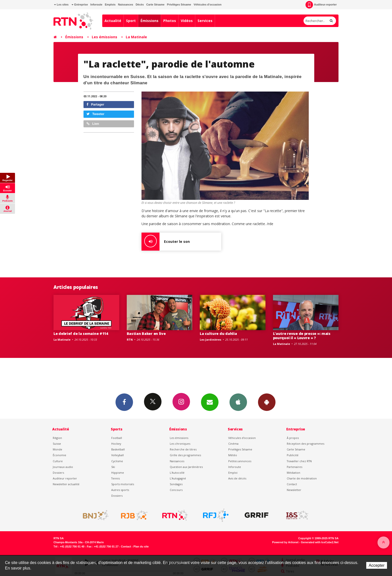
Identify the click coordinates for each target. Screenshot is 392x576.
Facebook (124, 402)
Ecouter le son (166, 242)
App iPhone (238, 402)
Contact (292, 484)
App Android (267, 402)
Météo (233, 455)
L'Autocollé (177, 473)
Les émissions (104, 37)
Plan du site (141, 546)
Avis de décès (237, 478)
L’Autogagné (178, 478)
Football (117, 438)
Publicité (293, 455)
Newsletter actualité (66, 484)
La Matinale (136, 37)
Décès (140, 5)
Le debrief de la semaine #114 (81, 334)
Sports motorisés (123, 484)
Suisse (57, 444)
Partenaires (294, 467)
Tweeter (95, 114)
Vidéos (187, 21)
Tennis (115, 478)
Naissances (126, 5)
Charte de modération (302, 478)
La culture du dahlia (218, 334)
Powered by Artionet (285, 542)
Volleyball (117, 455)
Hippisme (118, 473)
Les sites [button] (61, 5)
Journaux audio (63, 467)
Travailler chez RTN (299, 461)
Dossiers (58, 473)
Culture (58, 461)
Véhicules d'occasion (207, 5)
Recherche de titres (183, 449)
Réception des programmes (305, 444)
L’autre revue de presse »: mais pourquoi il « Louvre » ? (302, 336)
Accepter (377, 565)
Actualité (113, 21)
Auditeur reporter (65, 478)
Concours (176, 490)
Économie (59, 455)
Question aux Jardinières (186, 467)
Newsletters (210, 402)
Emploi (233, 473)
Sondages (176, 484)
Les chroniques (180, 444)
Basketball (118, 449)
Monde (57, 449)
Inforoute (96, 5)
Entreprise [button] (80, 5)
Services (205, 21)
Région (57, 438)
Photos (170, 21)
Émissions (149, 21)
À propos (293, 438)
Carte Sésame (155, 5)
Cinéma (233, 444)
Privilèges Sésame (179, 5)
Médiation (293, 473)
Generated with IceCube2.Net (320, 542)
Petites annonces (240, 461)
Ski (113, 467)
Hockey (116, 444)
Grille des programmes (185, 455)
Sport (131, 21)
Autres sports (120, 490)
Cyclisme (117, 461)
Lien (93, 124)
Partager (95, 104)
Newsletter (294, 490)
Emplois (110, 5)
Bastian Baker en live (146, 334)
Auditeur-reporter (321, 5)
